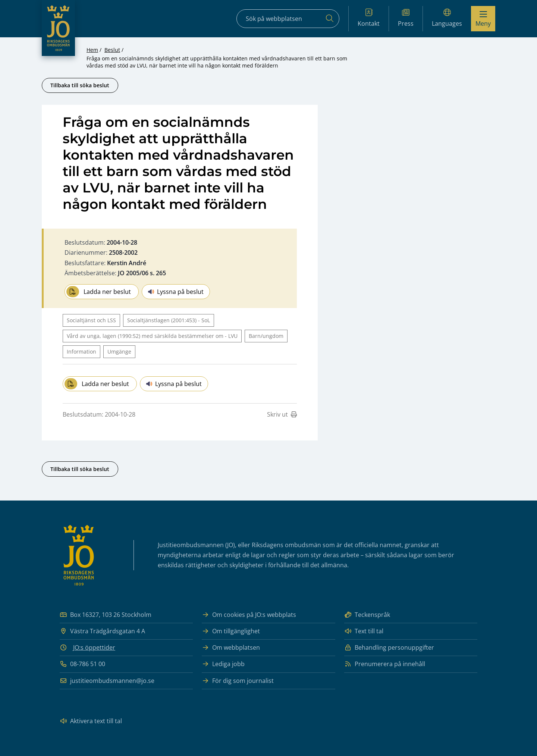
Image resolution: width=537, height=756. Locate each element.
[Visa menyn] (483, 19)
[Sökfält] (288, 19)
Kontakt (369, 18)
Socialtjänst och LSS (91, 320)
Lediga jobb (223, 664)
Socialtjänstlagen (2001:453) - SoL (169, 320)
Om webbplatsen (231, 648)
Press (406, 18)
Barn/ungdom (266, 336)
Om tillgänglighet (231, 631)
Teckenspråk (367, 615)
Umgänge (119, 352)
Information (81, 352)
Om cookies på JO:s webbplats (249, 615)
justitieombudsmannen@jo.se (107, 681)
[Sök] (330, 19)
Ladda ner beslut (99, 292)
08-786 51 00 (82, 664)
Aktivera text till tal (91, 721)
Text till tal (364, 631)
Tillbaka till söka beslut (80, 85)
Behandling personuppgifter (389, 648)
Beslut (112, 50)
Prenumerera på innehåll (385, 664)
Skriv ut (282, 414)
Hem (92, 50)
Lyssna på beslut (176, 292)
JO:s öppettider (94, 647)
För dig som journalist (238, 681)
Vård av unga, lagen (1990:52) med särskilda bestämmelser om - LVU (152, 336)
